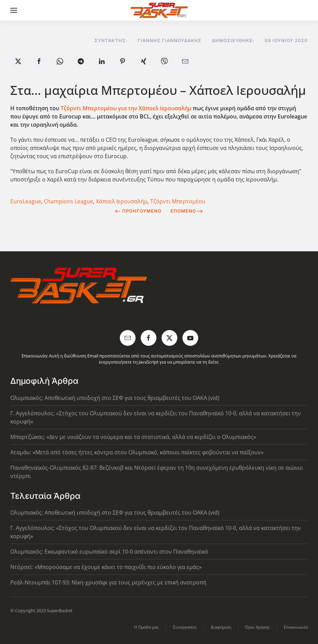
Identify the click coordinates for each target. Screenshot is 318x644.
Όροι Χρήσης (257, 627)
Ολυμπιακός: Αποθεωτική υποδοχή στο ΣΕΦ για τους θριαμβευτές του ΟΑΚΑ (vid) (115, 398)
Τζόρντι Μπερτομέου (178, 201)
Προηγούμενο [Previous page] (138, 211)
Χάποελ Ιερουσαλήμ (122, 201)
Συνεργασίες (185, 627)
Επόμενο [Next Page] (187, 211)
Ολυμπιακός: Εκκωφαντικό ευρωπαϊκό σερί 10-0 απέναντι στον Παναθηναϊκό (109, 552)
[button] (14, 10)
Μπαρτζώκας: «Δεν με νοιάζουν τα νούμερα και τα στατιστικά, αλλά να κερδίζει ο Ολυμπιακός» (133, 437)
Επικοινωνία (296, 627)
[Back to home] (159, 10)
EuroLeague (26, 201)
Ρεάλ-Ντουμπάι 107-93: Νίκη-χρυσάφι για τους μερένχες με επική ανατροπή (108, 582)
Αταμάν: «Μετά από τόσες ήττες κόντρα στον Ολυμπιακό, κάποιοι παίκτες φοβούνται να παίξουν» (137, 452)
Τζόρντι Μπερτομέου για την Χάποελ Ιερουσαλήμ (127, 108)
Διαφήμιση (221, 627)
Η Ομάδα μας (147, 627)
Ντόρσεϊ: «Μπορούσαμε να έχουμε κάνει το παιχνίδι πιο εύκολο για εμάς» (106, 567)
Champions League (68, 201)
